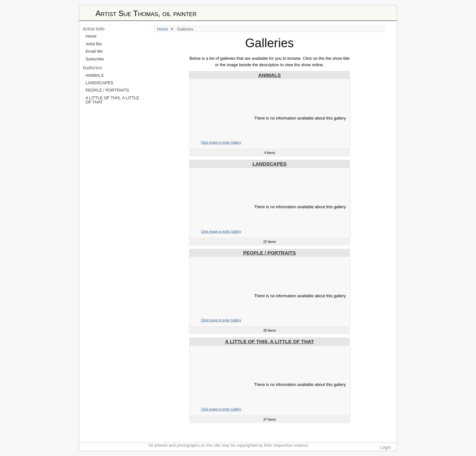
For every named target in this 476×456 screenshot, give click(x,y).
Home (162, 29)
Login (385, 447)
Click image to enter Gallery (221, 143)
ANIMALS (270, 75)
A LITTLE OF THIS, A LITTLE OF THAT (270, 341)
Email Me (94, 51)
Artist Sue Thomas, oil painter (146, 13)
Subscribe (95, 59)
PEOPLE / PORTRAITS (270, 253)
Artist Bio (94, 44)
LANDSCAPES (270, 164)
